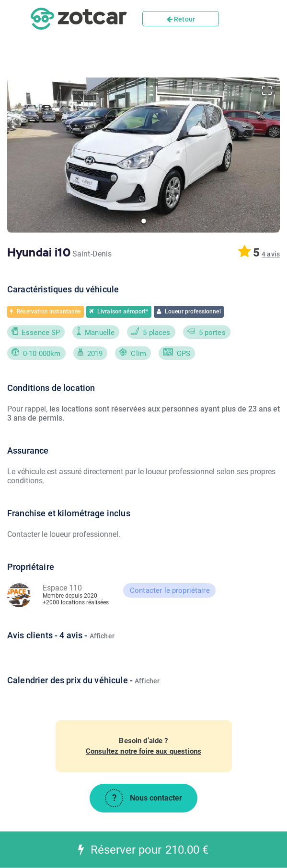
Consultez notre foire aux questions (143, 751)
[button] (143, 155)
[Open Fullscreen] (267, 90)
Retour (181, 19)
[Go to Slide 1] (144, 221)
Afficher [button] (102, 636)
